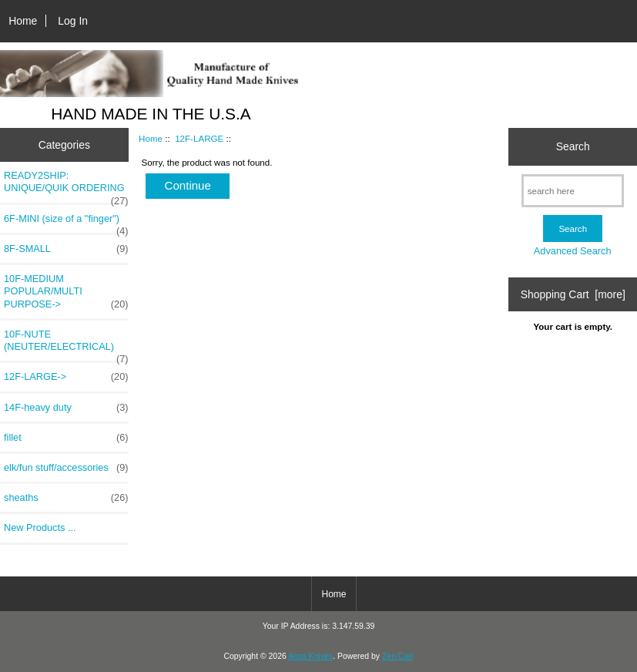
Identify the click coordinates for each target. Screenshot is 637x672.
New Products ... (40, 528)
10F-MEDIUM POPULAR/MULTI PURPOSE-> (66, 292)
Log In (73, 21)
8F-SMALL (66, 249)
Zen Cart (398, 656)
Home (23, 21)
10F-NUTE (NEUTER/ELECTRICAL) (66, 344)
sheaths (66, 498)
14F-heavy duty (66, 408)
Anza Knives (310, 656)
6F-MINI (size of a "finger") (66, 223)
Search (573, 146)
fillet (66, 438)
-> (66, 377)
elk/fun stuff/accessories (66, 468)
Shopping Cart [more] (573, 294)
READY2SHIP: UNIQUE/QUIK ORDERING (66, 186)
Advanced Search (573, 251)
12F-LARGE (199, 138)
